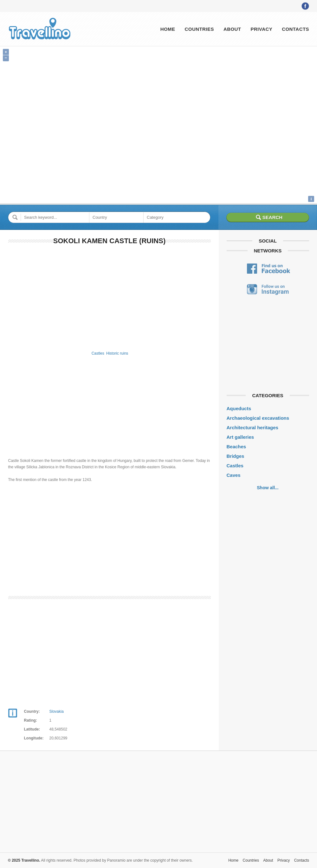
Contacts (295, 29)
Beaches (236, 447)
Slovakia (57, 711)
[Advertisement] (110, 297)
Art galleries (240, 437)
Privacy (261, 29)
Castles (98, 353)
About (232, 29)
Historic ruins (117, 353)
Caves (234, 475)
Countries (199, 29)
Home (168, 29)
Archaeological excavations (258, 418)
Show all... (268, 488)
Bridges (236, 456)
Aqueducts (239, 408)
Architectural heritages (252, 427)
